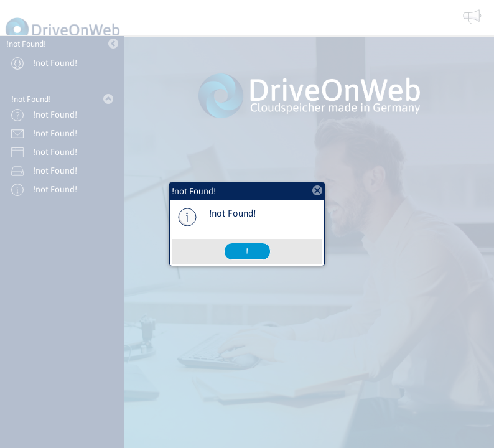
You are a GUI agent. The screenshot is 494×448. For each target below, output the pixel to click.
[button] (247, 251)
